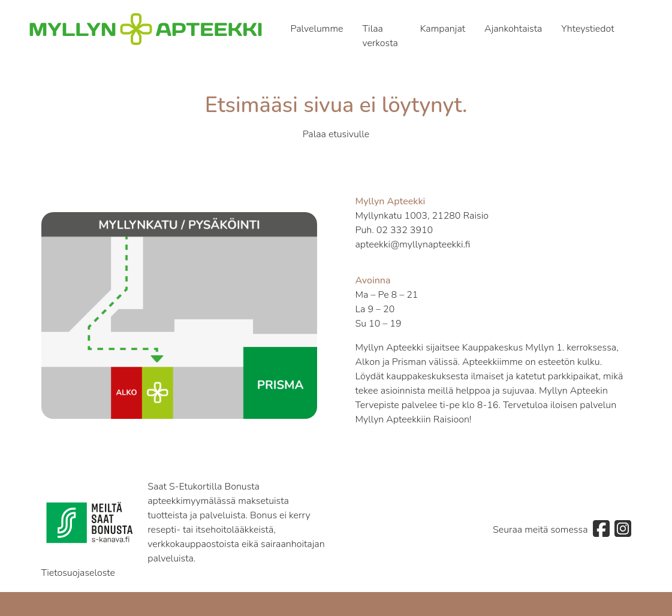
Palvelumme (317, 29)
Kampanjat (443, 29)
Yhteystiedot (587, 29)
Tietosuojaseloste (79, 573)
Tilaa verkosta (380, 36)
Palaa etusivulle (336, 134)
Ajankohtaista (513, 29)
